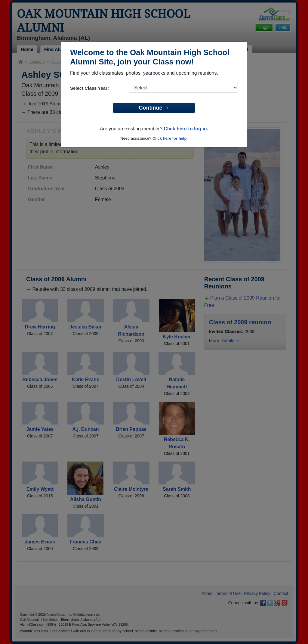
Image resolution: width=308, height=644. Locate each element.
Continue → (154, 108)
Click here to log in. (186, 129)
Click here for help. (170, 138)
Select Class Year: (89, 88)
